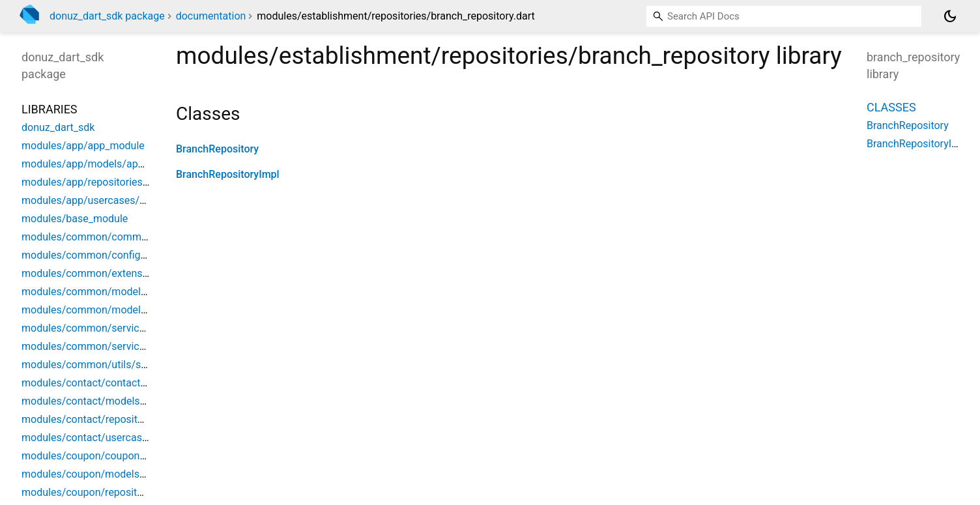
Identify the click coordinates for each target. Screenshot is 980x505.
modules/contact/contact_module (101, 383)
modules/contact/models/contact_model (117, 401)
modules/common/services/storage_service (124, 346)
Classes (891, 107)
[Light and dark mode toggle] (950, 16)
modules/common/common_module (107, 237)
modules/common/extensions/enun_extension (130, 273)
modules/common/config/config (97, 255)
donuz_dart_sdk (58, 127)
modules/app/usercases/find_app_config (117, 200)
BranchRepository (217, 149)
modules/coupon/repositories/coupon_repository (136, 492)
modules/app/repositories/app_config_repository (135, 182)
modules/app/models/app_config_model (116, 164)
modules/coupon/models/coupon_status (117, 474)
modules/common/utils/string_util (101, 365)
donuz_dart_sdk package (107, 16)
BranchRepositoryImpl (228, 174)
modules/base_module (75, 219)
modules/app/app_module (83, 146)
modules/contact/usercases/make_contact (122, 438)
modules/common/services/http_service (116, 328)
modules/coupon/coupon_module (100, 456)
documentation (211, 16)
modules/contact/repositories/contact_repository (136, 419)
